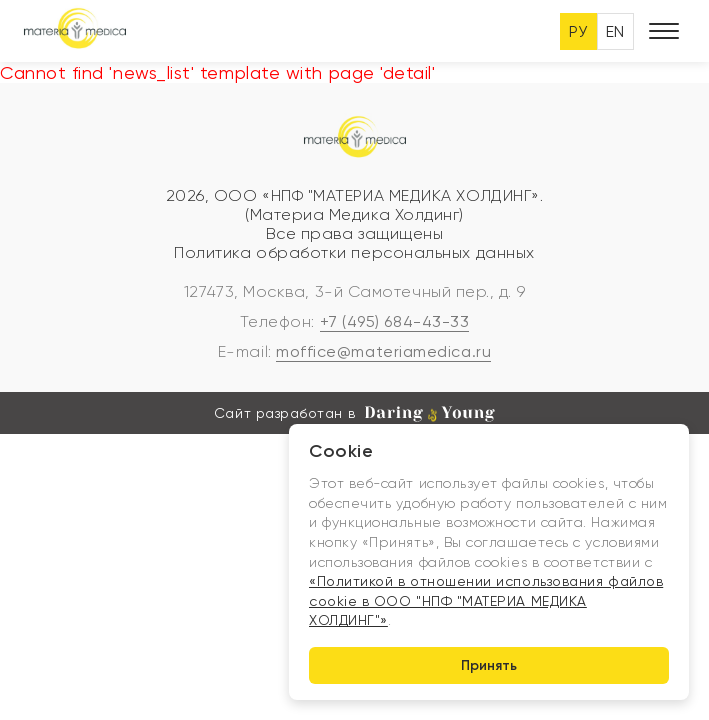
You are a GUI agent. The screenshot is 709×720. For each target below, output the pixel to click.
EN (615, 31)
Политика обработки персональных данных (354, 252)
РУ (578, 31)
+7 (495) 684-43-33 (395, 321)
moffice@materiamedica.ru (383, 351)
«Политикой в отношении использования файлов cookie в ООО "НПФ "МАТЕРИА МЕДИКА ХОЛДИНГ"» (486, 600)
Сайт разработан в (354, 414)
